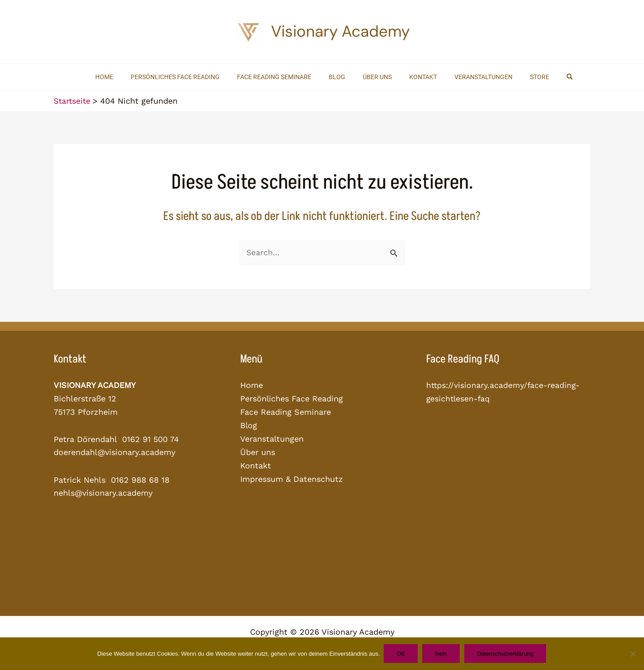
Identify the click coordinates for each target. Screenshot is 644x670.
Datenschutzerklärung (507, 654)
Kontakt (256, 465)
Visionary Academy (340, 31)
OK (400, 654)
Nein (442, 654)
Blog (249, 425)
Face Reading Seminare (286, 412)
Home (252, 385)
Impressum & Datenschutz (292, 478)
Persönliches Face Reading (292, 398)
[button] (551, 77)
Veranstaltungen (272, 438)
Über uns (258, 452)
